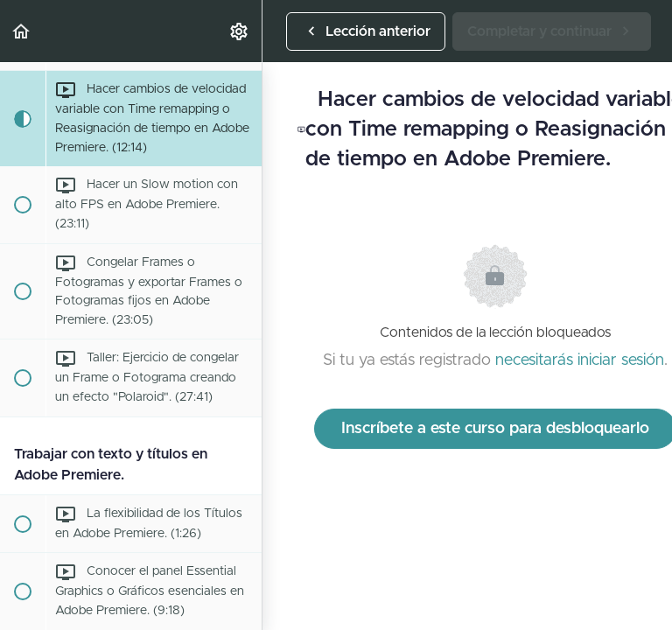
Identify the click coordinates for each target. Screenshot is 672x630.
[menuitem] (240, 31)
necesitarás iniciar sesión (580, 360)
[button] (22, 31)
